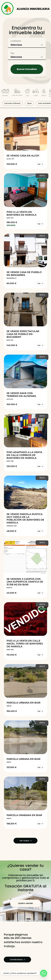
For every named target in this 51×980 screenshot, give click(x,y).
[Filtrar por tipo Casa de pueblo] (27, 93)
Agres (29, 103)
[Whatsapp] (44, 973)
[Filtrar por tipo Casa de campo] (17, 93)
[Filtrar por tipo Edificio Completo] (44, 93)
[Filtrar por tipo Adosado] (5, 93)
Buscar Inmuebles (27, 69)
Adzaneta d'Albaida (12, 103)
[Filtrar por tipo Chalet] (36, 93)
